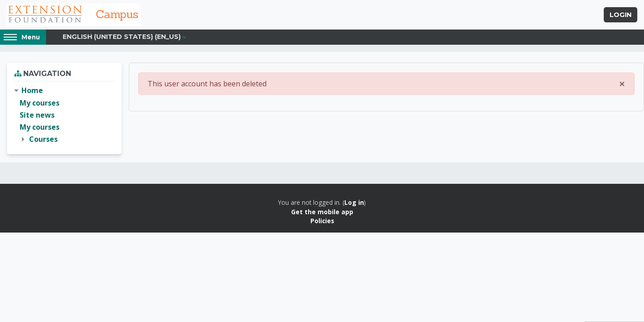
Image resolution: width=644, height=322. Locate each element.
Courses (43, 139)
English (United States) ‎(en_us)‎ (122, 37)
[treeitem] (64, 115)
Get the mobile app (322, 212)
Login (621, 15)
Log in (354, 202)
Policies (322, 221)
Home (32, 90)
